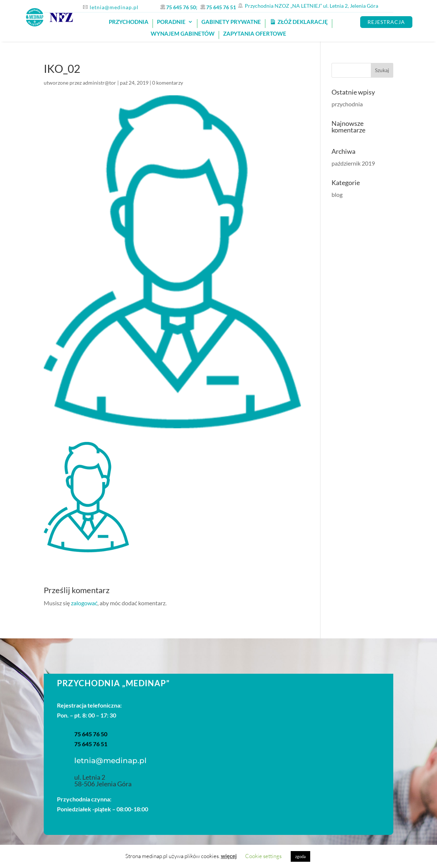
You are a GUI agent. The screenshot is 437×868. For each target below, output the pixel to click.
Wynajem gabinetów (183, 34)
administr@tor (99, 83)
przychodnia (347, 104)
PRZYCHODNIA (129, 22)
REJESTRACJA (386, 22)
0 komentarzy (168, 83)
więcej (229, 856)
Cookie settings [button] (263, 856)
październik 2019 (353, 163)
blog (337, 194)
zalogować (84, 603)
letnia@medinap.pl (114, 7)
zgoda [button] (300, 856)
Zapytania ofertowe (255, 34)
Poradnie (171, 22)
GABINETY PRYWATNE (231, 22)
